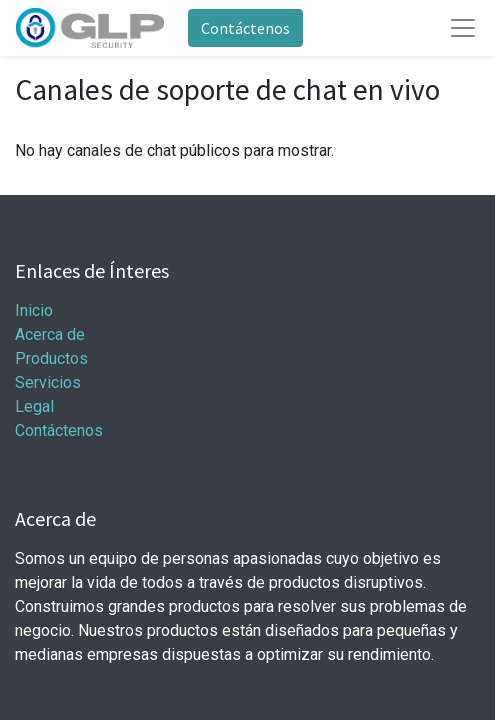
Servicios (48, 382)
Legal (34, 406)
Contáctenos (245, 28)
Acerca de (50, 334)
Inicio (34, 310)
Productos (51, 358)
